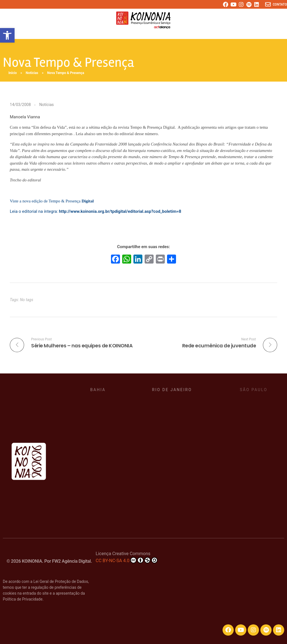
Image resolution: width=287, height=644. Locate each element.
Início (13, 73)
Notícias (32, 73)
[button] (7, 35)
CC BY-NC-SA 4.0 (126, 560)
